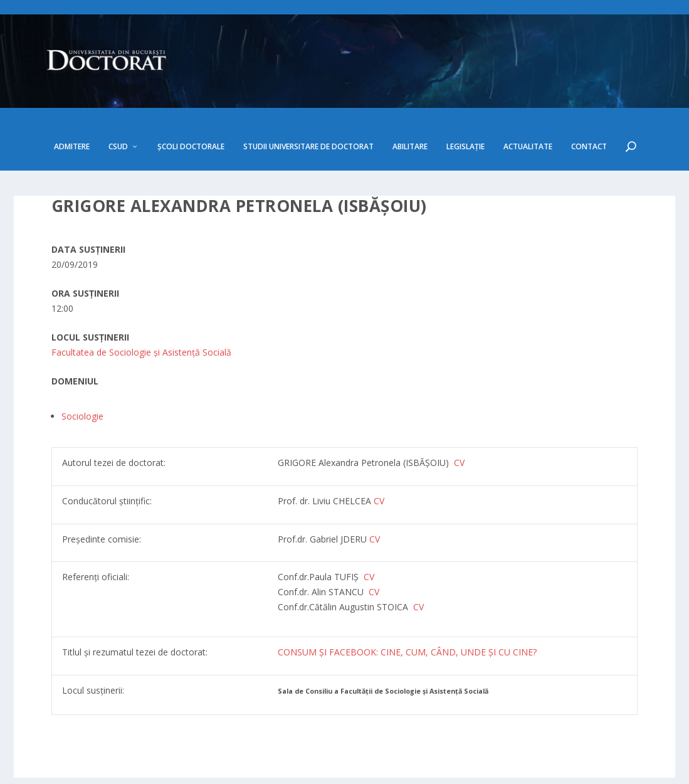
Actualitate (528, 117)
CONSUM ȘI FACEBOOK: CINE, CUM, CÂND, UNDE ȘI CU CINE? (407, 623)
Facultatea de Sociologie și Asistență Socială (141, 323)
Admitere (72, 117)
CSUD (118, 117)
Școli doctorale (191, 117)
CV (379, 471)
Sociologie (82, 387)
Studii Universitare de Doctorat (308, 117)
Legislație (465, 117)
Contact (589, 117)
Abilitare (410, 117)
